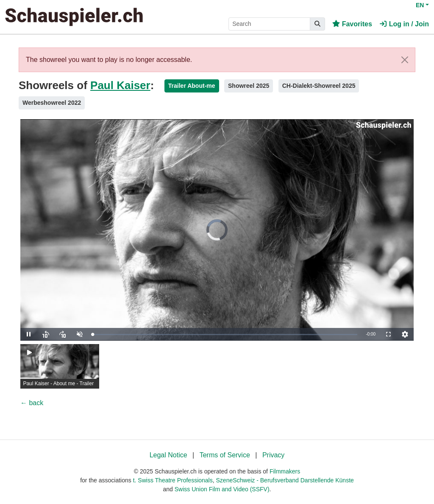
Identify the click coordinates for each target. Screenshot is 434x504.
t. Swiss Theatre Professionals (173, 480)
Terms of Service (225, 455)
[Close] (405, 60)
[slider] (225, 335)
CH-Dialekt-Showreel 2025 (319, 86)
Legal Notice (168, 455)
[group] (60, 366)
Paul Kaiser (120, 85)
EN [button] (420, 5)
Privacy (273, 455)
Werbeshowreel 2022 (52, 103)
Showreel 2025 (249, 86)
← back (32, 403)
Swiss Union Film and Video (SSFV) (222, 489)
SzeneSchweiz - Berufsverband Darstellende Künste (285, 480)
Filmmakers (285, 471)
